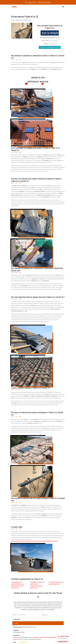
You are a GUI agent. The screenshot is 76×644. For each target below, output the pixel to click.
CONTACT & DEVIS (45, 2)
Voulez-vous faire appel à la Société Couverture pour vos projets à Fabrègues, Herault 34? (35, 541)
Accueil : (13, 20)
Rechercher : (53, 615)
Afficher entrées (19, 615)
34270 (17, 623)
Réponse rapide (38, 82)
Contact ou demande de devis (50, 47)
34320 (17, 638)
